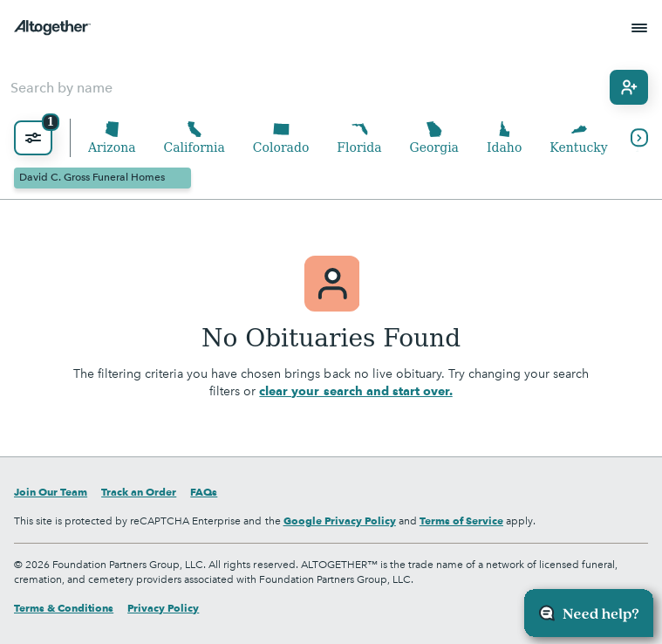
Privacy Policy (163, 608)
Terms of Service (461, 521)
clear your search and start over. (355, 391)
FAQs (204, 492)
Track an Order (139, 492)
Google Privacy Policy (340, 521)
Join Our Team (51, 492)
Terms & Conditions (64, 608)
